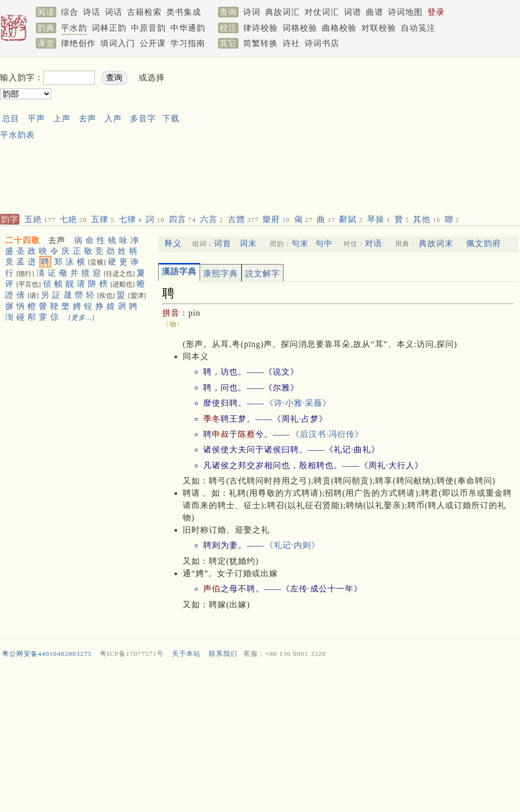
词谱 (353, 12)
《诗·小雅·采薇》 (298, 403)
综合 (70, 12)
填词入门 (118, 43)
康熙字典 (221, 273)
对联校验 (379, 28)
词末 (248, 243)
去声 (88, 118)
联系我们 (223, 654)
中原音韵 (148, 28)
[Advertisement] (278, 134)
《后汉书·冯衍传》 (327, 434)
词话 (114, 12)
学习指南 (188, 43)
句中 (324, 243)
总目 (11, 118)
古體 (243, 219)
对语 (374, 243)
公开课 (153, 43)
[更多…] (82, 317)
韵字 (10, 219)
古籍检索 (144, 12)
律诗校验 (261, 28)
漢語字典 (179, 271)
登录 (436, 12)
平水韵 (74, 28)
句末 (300, 243)
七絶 (73, 219)
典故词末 (436, 243)
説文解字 (263, 273)
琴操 (379, 219)
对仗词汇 (322, 12)
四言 (182, 219)
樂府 (276, 219)
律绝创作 (78, 43)
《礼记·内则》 (292, 545)
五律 (103, 219)
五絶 (40, 219)
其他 (427, 219)
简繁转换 (261, 43)
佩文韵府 (484, 243)
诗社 (291, 43)
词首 (223, 243)
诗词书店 (322, 43)
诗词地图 (405, 12)
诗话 (92, 12)
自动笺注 (418, 28)
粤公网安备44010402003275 (47, 654)
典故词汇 (283, 12)
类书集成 (184, 12)
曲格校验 (339, 28)
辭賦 (351, 219)
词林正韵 (109, 28)
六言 (212, 219)
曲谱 (375, 12)
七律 (131, 219)
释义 (173, 243)
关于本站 (186, 654)
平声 (36, 118)
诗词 (252, 12)
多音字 (143, 118)
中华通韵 (188, 28)
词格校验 (300, 28)
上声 (62, 118)
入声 (113, 118)
